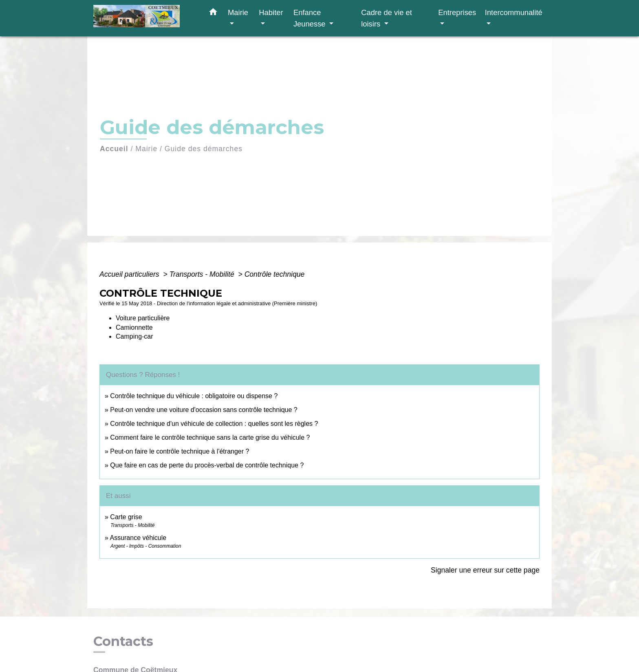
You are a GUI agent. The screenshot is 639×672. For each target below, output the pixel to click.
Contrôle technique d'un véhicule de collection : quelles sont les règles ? (214, 424)
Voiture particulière (143, 318)
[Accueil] (144, 18)
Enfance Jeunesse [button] (311, 18)
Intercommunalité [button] (514, 12)
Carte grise (126, 517)
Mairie (146, 149)
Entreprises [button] (457, 12)
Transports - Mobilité (203, 274)
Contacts (123, 641)
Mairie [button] (238, 12)
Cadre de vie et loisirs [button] (387, 18)
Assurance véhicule (138, 538)
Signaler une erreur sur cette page (485, 570)
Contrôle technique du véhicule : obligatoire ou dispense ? (194, 396)
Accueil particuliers (130, 274)
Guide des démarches (204, 149)
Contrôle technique (275, 274)
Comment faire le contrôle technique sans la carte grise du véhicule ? (210, 437)
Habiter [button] (271, 12)
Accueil (114, 149)
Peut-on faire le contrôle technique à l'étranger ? (180, 451)
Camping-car (134, 336)
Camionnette (134, 327)
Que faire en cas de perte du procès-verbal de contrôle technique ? (207, 465)
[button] (213, 13)
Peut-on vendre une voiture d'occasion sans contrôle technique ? (204, 410)
